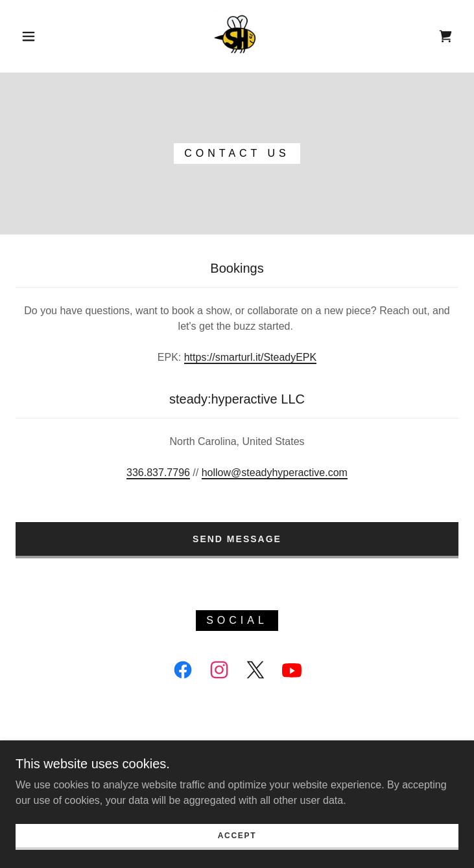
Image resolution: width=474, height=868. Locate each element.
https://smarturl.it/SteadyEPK (251, 357)
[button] (38, 36)
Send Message (237, 539)
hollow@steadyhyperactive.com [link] (275, 473)
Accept (237, 845)
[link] (237, 36)
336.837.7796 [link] (158, 473)
